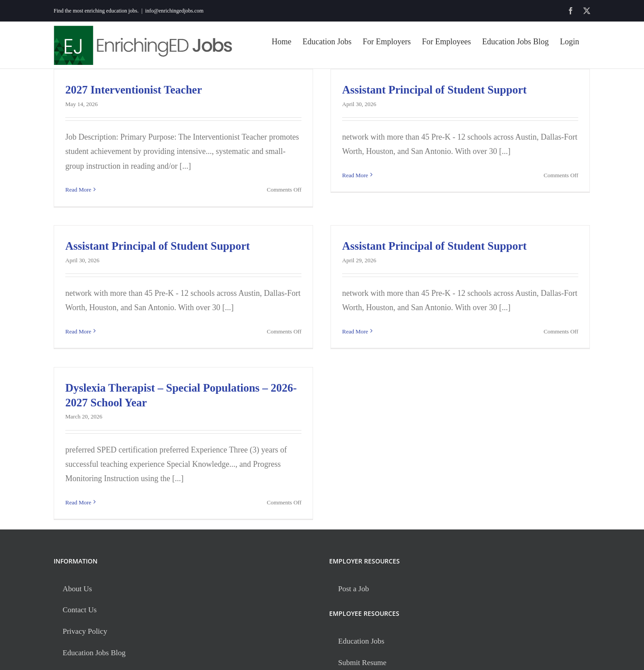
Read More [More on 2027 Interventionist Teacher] (78, 190)
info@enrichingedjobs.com (174, 11)
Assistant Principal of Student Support (434, 90)
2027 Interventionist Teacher (134, 90)
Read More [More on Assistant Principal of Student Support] (355, 190)
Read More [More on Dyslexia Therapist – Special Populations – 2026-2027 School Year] (78, 502)
